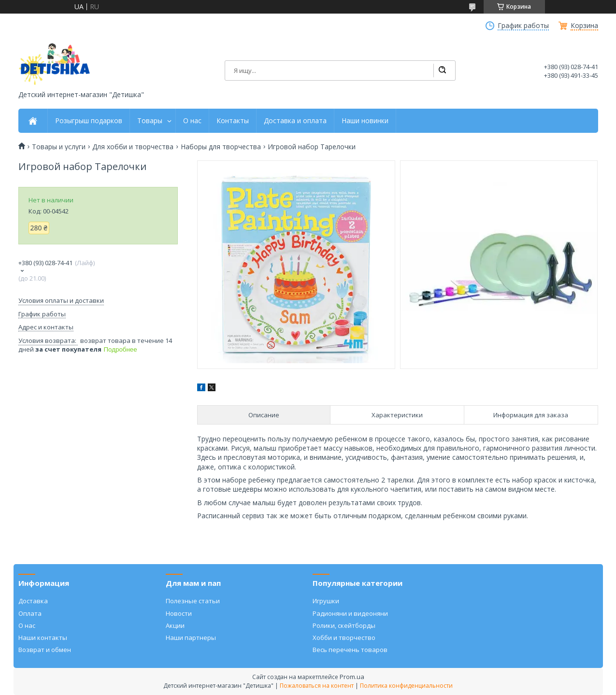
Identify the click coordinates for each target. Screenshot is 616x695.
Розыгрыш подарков (89, 121)
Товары (150, 121)
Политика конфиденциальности (406, 686)
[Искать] (442, 71)
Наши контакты (43, 638)
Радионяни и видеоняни (350, 613)
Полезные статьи (193, 601)
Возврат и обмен (45, 650)
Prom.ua (352, 677)
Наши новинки (365, 121)
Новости (179, 613)
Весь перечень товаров (350, 650)
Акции (175, 625)
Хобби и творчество (344, 638)
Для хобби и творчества (133, 147)
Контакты (233, 121)
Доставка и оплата (295, 121)
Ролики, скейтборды (344, 625)
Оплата (30, 613)
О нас (192, 121)
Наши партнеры (191, 638)
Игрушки (326, 601)
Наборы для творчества (221, 147)
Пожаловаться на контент (317, 686)
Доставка (33, 601)
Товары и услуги (59, 147)
